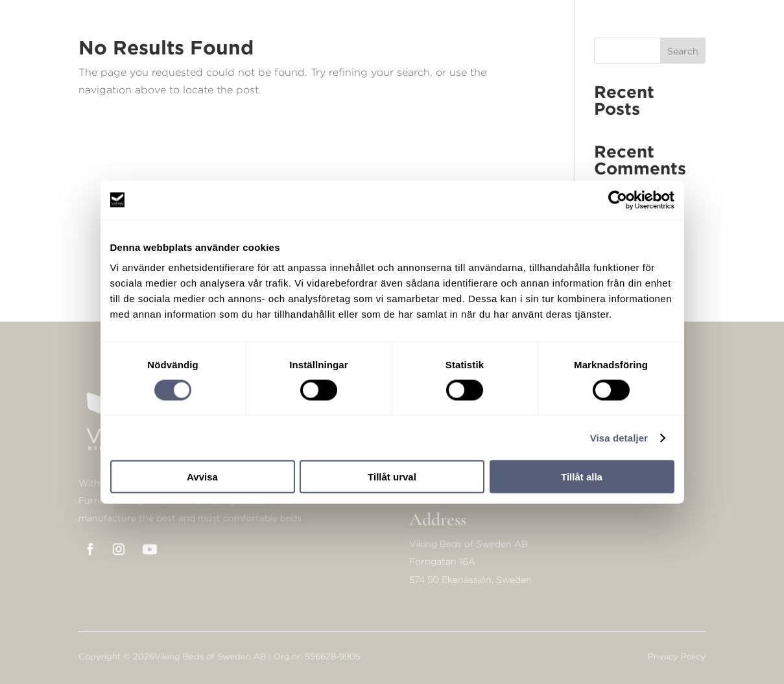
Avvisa (202, 477)
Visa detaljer (619, 437)
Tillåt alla (582, 477)
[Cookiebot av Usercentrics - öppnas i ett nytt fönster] (618, 200)
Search (683, 51)
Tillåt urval (392, 477)
